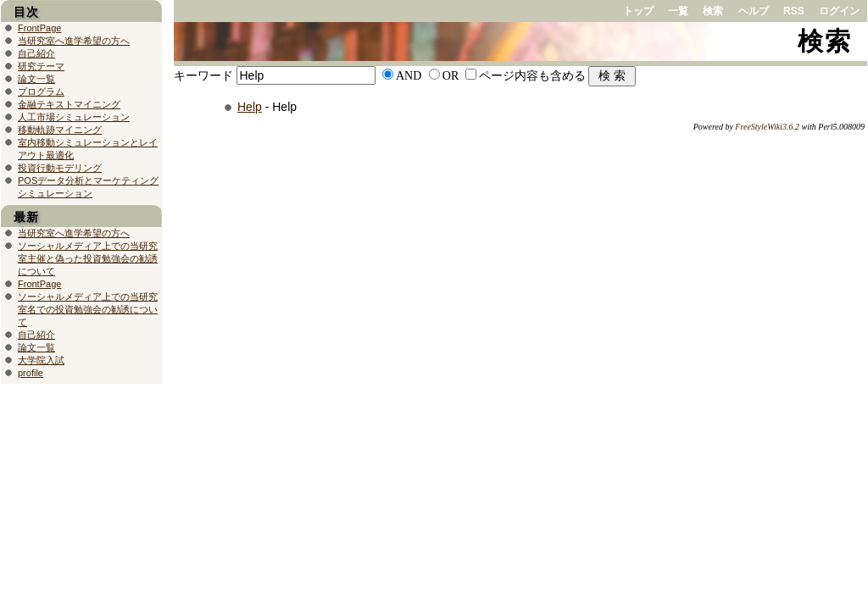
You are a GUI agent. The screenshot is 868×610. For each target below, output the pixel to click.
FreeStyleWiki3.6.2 (767, 127)
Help (250, 107)
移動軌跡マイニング (60, 130)
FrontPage (39, 28)
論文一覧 (36, 79)
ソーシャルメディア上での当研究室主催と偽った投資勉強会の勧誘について (88, 258)
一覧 (678, 11)
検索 (713, 11)
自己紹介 (36, 53)
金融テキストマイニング (69, 104)
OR (451, 76)
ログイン (839, 11)
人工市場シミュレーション (74, 117)
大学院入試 (41, 360)
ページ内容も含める (532, 76)
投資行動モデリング (60, 168)
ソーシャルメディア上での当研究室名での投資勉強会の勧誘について (88, 309)
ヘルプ (754, 11)
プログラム (41, 91)
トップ (638, 11)
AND (409, 76)
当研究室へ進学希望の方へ (74, 41)
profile (31, 373)
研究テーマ (41, 66)
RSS (794, 11)
